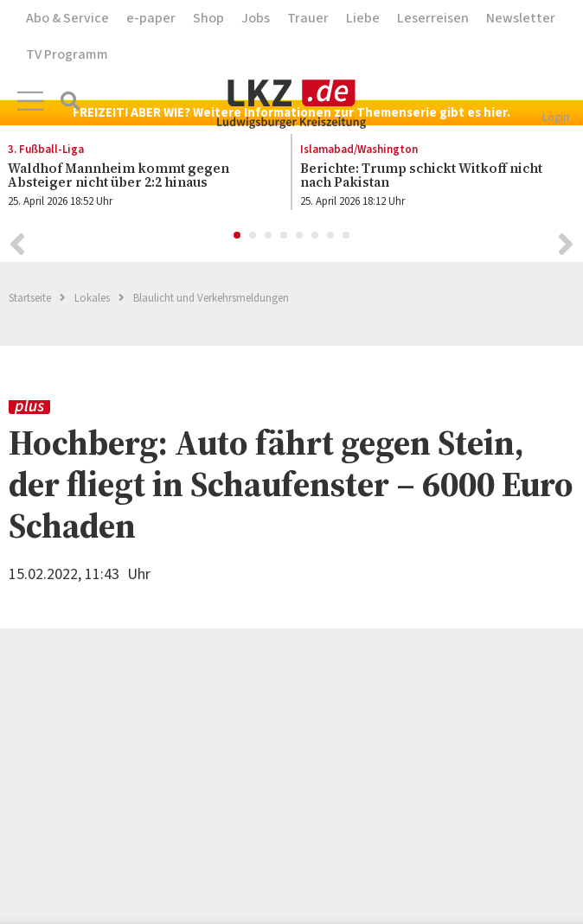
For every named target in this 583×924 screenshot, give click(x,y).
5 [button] (300, 236)
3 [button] (269, 236)
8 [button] (347, 236)
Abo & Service (67, 18)
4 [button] (285, 236)
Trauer (308, 18)
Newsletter (521, 18)
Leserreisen (433, 18)
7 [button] (331, 236)
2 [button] (253, 236)
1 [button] (238, 236)
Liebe (363, 18)
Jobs (256, 18)
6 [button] (316, 236)
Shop (208, 18)
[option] (428, 176)
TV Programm (67, 54)
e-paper (151, 18)
